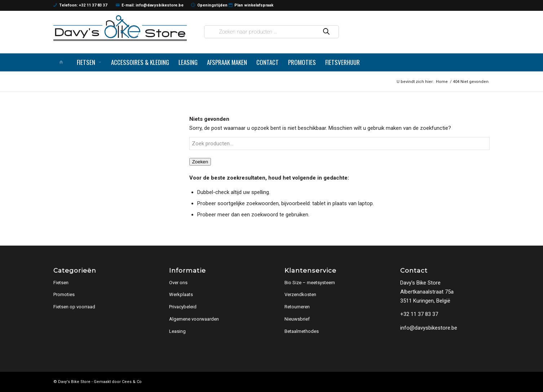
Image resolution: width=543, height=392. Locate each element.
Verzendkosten (300, 294)
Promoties (64, 294)
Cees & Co (132, 382)
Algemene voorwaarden (194, 319)
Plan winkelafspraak (251, 5)
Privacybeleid (183, 307)
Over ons (178, 283)
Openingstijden (209, 5)
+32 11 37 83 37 (419, 314)
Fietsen (61, 283)
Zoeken (200, 162)
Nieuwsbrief (297, 319)
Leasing (177, 331)
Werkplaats (181, 294)
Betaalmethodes (302, 331)
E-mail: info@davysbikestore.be (150, 5)
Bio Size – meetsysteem (310, 283)
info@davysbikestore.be (429, 328)
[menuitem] (63, 62)
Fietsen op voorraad (74, 307)
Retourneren (297, 307)
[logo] (120, 28)
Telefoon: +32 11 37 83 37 (80, 5)
